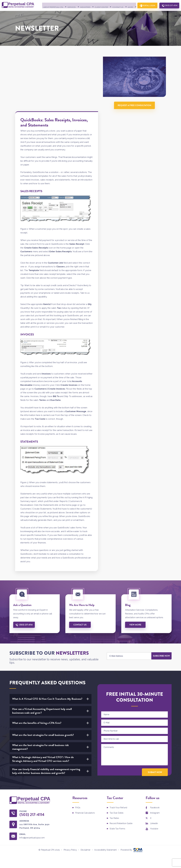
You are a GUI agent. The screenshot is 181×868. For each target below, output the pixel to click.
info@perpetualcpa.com (33, 790)
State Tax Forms (117, 781)
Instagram (155, 765)
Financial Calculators (85, 765)
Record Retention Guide (121, 776)
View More (136, 577)
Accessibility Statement (106, 802)
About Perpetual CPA (48, 13)
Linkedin (154, 776)
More (126, 13)
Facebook (155, 760)
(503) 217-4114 (170, 12)
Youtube (154, 781)
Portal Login (146, 12)
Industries (81, 13)
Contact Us (113, 13)
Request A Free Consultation (135, 112)
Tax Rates (114, 771)
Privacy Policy (70, 802)
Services (67, 13)
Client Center (97, 13)
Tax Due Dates (117, 765)
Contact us (80, 577)
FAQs (78, 760)
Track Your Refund (118, 760)
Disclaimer (86, 802)
